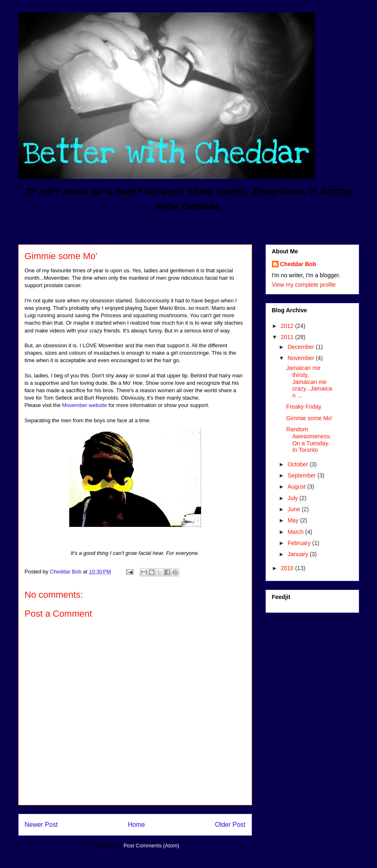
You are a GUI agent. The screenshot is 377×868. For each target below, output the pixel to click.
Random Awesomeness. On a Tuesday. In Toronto (309, 440)
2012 (288, 326)
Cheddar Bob (298, 264)
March (296, 532)
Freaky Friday (304, 407)
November (302, 358)
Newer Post (41, 825)
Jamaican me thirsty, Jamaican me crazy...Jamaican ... (309, 382)
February (300, 543)
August (297, 487)
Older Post (230, 825)
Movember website (85, 405)
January (299, 554)
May (294, 520)
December (302, 347)
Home (136, 825)
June (295, 509)
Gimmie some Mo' (309, 418)
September (302, 475)
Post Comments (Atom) (151, 846)
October (299, 464)
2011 (288, 337)
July (294, 498)
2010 (288, 568)
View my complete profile (304, 285)
